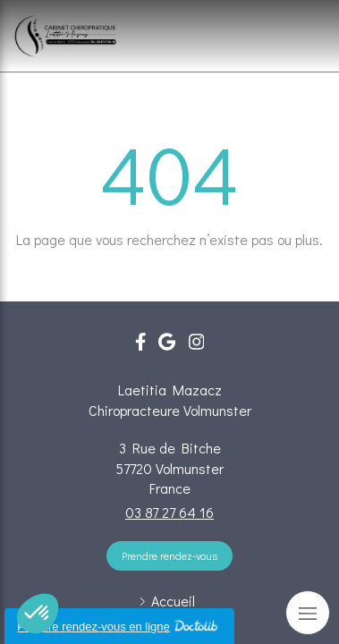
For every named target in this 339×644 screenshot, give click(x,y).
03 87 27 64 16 (169, 512)
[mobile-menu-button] (308, 613)
